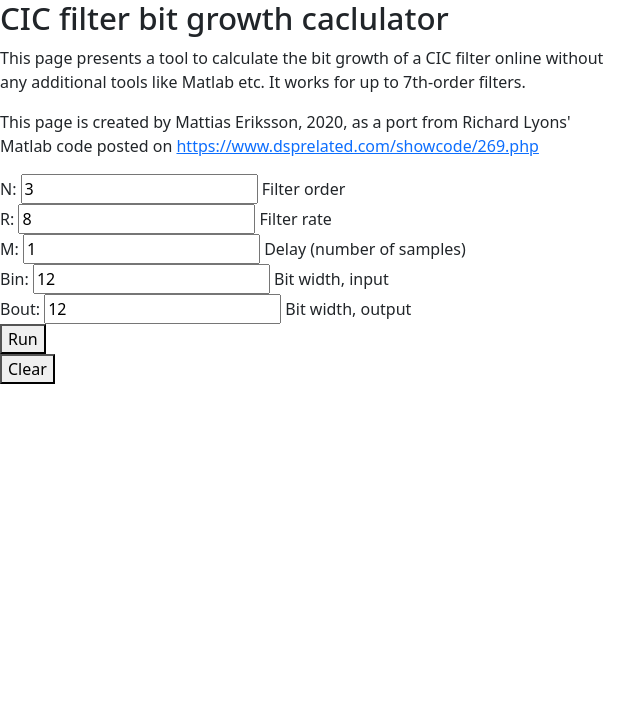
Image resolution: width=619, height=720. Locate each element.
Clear (27, 369)
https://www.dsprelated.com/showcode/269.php (357, 146)
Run (23, 339)
